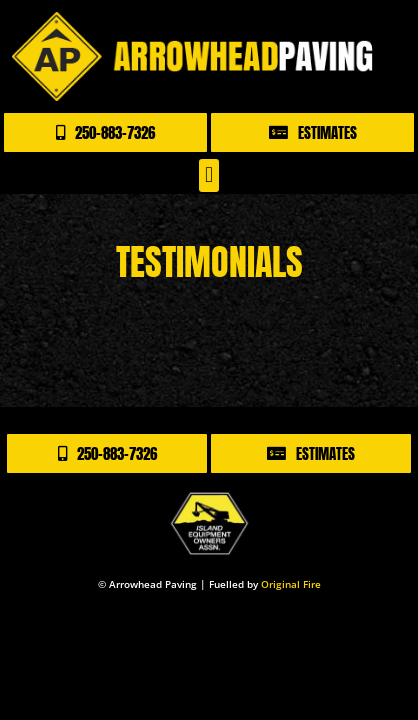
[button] (208, 175)
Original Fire (291, 584)
